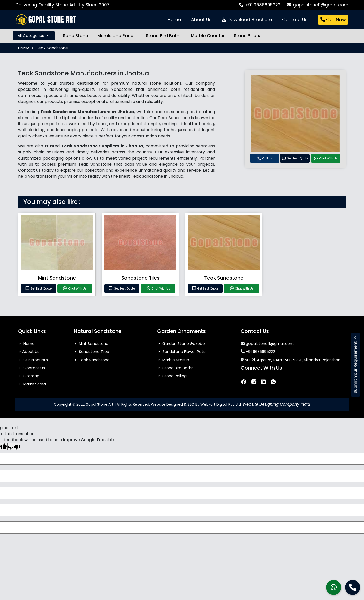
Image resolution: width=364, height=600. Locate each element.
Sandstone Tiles (140, 278)
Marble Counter (208, 36)
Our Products (33, 360)
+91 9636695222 (260, 5)
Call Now (333, 20)
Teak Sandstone (224, 278)
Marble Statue (173, 360)
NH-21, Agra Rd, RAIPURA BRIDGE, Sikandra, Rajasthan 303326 (300, 360)
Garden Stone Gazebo (181, 343)
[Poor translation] (14, 447)
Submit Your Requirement (356, 365)
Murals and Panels (117, 36)
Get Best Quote (295, 159)
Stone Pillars (247, 36)
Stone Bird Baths (164, 36)
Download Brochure (247, 20)
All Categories (34, 36)
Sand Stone (76, 36)
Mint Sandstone (57, 278)
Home (174, 20)
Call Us (265, 159)
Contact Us (295, 20)
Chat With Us (326, 159)
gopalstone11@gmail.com (317, 5)
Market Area (32, 384)
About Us (201, 20)
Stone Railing (172, 376)
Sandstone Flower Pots (181, 352)
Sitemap (29, 376)
